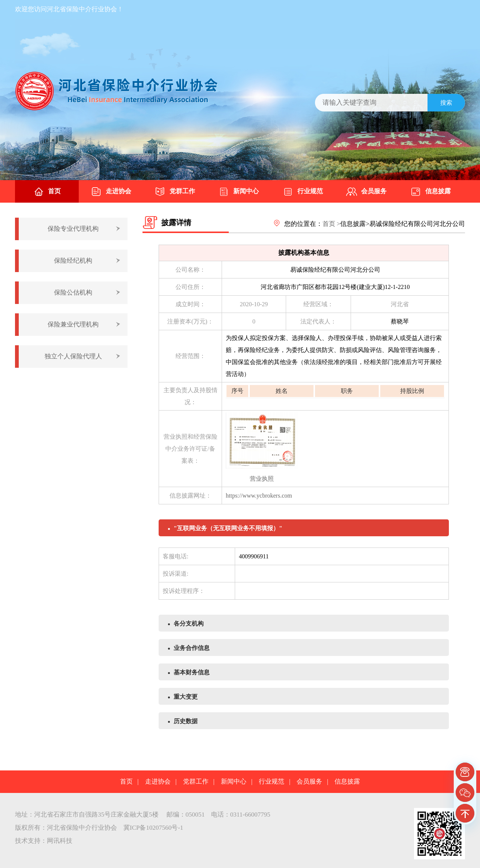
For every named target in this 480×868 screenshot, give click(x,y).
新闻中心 (238, 192)
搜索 (446, 103)
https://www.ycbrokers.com (259, 496)
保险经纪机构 (73, 261)
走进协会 (111, 192)
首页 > (331, 224)
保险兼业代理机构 (73, 324)
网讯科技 (60, 841)
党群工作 (175, 192)
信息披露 (430, 192)
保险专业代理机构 (73, 229)
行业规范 (303, 192)
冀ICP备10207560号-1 (153, 828)
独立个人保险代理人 (73, 356)
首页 (47, 192)
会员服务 (366, 192)
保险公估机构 (73, 293)
